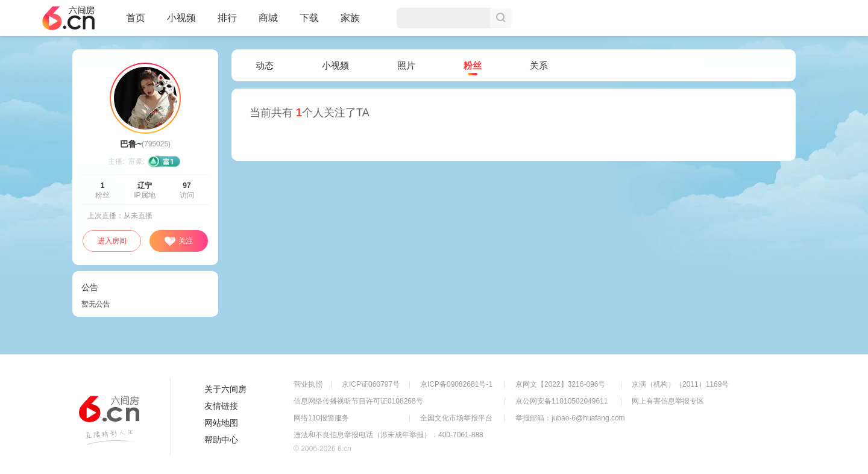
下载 (309, 18)
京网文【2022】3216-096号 (560, 384)
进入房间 (112, 241)
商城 (268, 23)
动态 (265, 65)
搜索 (501, 18)
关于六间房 (225, 389)
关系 (539, 65)
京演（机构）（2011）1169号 (680, 384)
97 (187, 186)
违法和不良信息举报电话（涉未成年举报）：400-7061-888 (388, 435)
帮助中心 (221, 440)
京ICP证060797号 (371, 384)
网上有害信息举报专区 (668, 401)
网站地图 (221, 423)
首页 (136, 23)
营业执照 (308, 384)
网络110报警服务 (321, 418)
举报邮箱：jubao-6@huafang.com (570, 418)
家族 (350, 23)
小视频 (181, 23)
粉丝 (473, 66)
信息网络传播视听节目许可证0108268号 (358, 401)
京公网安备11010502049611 (561, 401)
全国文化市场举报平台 (456, 418)
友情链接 (221, 406)
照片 (406, 65)
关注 (178, 242)
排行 (227, 18)
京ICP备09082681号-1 (456, 384)
